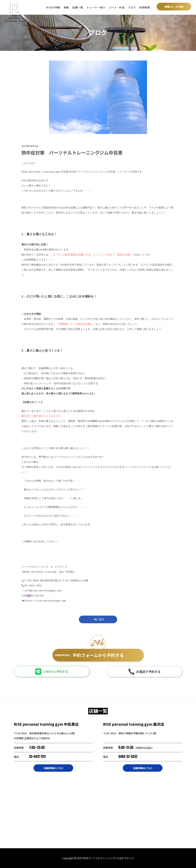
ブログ (132, 7)
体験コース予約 (174, 7)
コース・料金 (117, 7)
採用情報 (145, 7)
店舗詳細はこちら (53, 768)
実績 (66, 7)
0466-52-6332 (128, 757)
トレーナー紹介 (96, 7)
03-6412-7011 (38, 757)
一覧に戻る (98, 622)
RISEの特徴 (53, 7)
